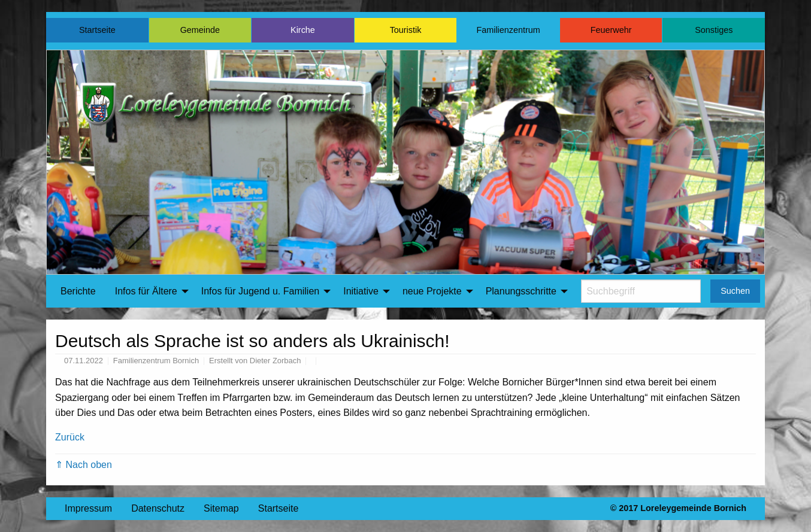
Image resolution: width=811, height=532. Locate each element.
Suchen (735, 291)
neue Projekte (432, 291)
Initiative (361, 291)
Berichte (78, 291)
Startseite (97, 30)
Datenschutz (158, 508)
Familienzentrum (508, 30)
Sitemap (221, 508)
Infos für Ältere (146, 291)
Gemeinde (200, 30)
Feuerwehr (611, 30)
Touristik (406, 30)
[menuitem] (78, 291)
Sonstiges (714, 30)
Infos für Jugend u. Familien (260, 291)
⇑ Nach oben (84, 465)
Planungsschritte (521, 291)
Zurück (70, 437)
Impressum (88, 508)
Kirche (303, 30)
